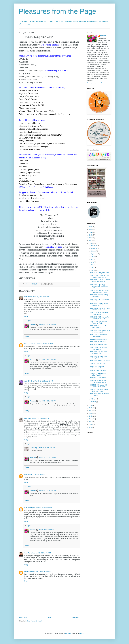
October (93, 251)
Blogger (82, 634)
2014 (91, 419)
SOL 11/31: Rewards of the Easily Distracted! (99, 357)
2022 (91, 238)
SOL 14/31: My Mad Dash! (99, 345)
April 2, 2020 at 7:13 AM (46, 530)
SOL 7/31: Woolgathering (98, 371)
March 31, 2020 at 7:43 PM (47, 325)
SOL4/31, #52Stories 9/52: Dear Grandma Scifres (99, 381)
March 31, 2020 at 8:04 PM (47, 360)
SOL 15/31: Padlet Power (98, 342)
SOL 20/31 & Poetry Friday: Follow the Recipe (99, 322)
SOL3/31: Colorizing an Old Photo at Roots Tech (99, 386)
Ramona (33, 325)
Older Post (76, 618)
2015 (91, 416)
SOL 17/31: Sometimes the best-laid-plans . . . (99, 336)
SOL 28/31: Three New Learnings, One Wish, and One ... (99, 286)
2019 (91, 405)
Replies (29, 321)
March (93, 270)
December (94, 246)
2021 (91, 241)
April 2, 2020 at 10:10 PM (44, 553)
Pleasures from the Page (57, 11)
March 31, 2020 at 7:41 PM (47, 491)
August (93, 257)
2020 (91, 243)
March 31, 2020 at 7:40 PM (47, 458)
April (92, 268)
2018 (91, 408)
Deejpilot (68, 634)
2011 (91, 427)
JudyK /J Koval (29, 381)
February (94, 399)
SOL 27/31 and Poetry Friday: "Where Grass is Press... (100, 291)
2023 (91, 235)
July (92, 259)
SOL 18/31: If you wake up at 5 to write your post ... (100, 331)
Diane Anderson (30, 344)
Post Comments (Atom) (35, 621)
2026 (91, 227)
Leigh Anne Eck (30, 571)
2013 (91, 422)
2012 (91, 424)
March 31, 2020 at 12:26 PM (44, 381)
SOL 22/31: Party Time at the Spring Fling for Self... (99, 313)
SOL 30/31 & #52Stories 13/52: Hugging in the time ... (100, 276)
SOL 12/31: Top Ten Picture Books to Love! (99, 353)
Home (50, 618)
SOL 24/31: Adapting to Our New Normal (99, 305)
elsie (26, 475)
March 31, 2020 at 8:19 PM (47, 401)
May (92, 265)
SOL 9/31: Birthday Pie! (98, 363)
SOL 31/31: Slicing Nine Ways (100, 273)
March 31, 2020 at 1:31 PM (41, 418)
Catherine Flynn (30, 508)
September (94, 254)
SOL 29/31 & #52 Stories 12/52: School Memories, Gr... (100, 281)
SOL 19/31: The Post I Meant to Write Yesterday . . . (100, 327)
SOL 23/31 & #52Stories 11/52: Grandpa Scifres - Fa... (100, 309)
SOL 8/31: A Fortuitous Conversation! (97, 367)
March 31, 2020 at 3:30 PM (37, 475)
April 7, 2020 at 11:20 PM (44, 571)
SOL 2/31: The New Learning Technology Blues (99, 390)
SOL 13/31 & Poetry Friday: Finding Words (99, 348)
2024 (91, 232)
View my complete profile (95, 83)
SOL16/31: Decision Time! (98, 339)
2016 (91, 413)
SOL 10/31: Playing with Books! (100, 361)
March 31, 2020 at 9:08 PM (44, 508)
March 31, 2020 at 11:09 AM (41, 297)
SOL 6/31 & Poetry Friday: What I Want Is (99, 374)
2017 (91, 411)
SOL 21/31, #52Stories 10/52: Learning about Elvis (100, 318)
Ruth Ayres (28, 297)
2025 (91, 230)
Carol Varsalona (30, 553)
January (93, 402)
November (94, 248)
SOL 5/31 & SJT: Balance (98, 378)
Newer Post (23, 618)
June (92, 262)
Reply (26, 316)
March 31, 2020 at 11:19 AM (45, 344)
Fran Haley (28, 418)
